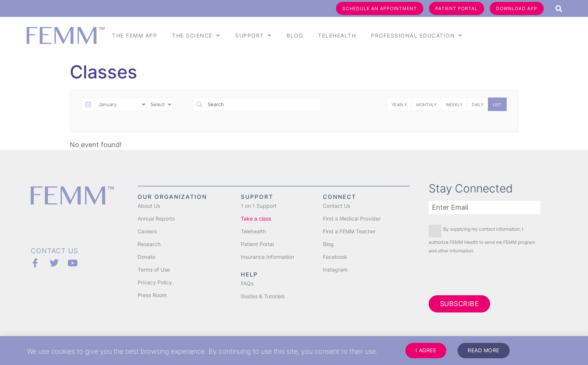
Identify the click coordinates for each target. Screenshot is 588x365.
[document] (294, 182)
